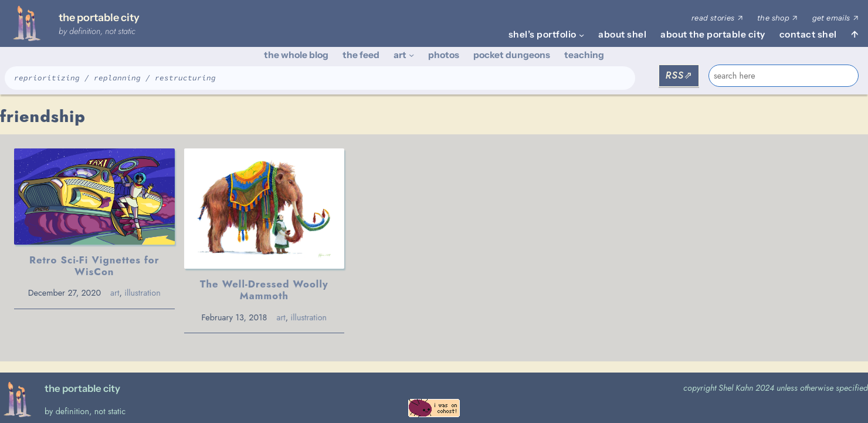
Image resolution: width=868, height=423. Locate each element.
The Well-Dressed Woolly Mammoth (264, 290)
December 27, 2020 (65, 293)
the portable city (99, 17)
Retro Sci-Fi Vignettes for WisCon (94, 266)
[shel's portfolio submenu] (582, 34)
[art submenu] (411, 55)
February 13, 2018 (233, 317)
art (115, 293)
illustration (143, 293)
